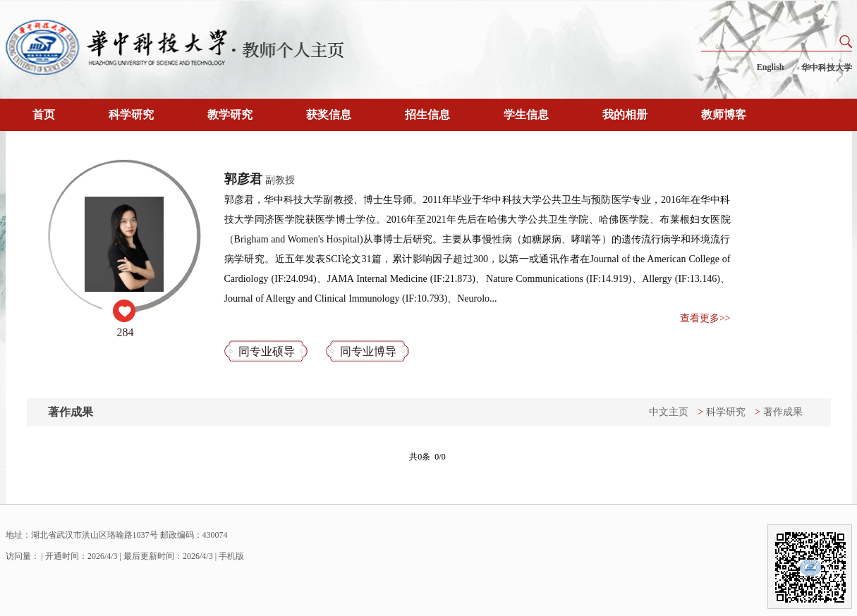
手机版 (231, 556)
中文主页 (669, 412)
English (771, 67)
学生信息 (526, 115)
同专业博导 (368, 351)
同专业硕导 (267, 351)
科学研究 (131, 115)
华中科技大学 (827, 68)
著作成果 (783, 412)
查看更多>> (705, 318)
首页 (44, 115)
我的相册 (625, 115)
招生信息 (427, 115)
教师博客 (724, 115)
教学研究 (230, 115)
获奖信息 (329, 115)
